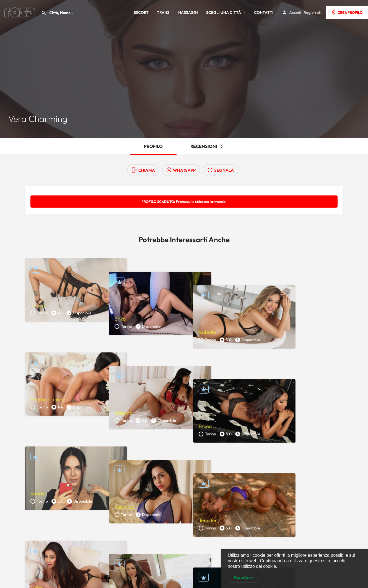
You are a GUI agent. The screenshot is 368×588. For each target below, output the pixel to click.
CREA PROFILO (347, 12)
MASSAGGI (188, 12)
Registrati (313, 12)
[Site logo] (20, 12)
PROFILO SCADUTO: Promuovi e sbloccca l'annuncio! (184, 202)
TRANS (163, 12)
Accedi (295, 12)
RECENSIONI (207, 146)
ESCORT (141, 12)
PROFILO (153, 146)
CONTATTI (264, 12)
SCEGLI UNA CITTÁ (224, 12)
